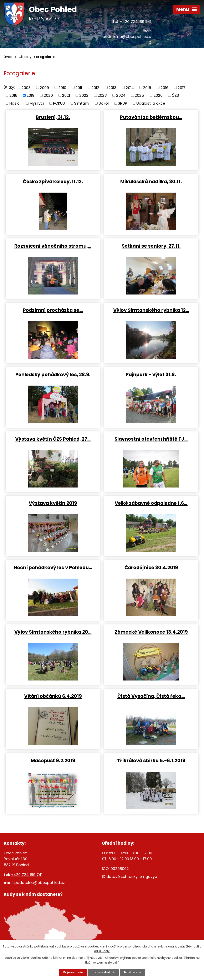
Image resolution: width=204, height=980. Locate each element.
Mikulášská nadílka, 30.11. (151, 181)
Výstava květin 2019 (53, 503)
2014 (130, 87)
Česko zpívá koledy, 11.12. (53, 181)
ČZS (175, 95)
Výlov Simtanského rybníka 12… (151, 310)
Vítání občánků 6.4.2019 (53, 696)
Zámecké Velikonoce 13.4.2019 (151, 632)
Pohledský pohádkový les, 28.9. (53, 374)
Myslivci (37, 103)
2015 (147, 87)
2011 (79, 87)
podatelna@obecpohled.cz (40, 883)
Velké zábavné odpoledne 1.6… (151, 503)
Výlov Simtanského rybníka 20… (53, 632)
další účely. (102, 951)
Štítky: (9, 87)
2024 (121, 95)
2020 (48, 95)
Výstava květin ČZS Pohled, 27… (53, 439)
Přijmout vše (73, 972)
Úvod (8, 57)
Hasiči (15, 103)
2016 (164, 87)
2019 (30, 95)
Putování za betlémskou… (151, 117)
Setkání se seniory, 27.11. (151, 246)
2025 (139, 95)
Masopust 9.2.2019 (53, 760)
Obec (23, 57)
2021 (66, 95)
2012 (95, 87)
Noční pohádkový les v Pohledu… (53, 567)
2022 (84, 95)
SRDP (122, 103)
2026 (158, 95)
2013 (112, 87)
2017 (182, 87)
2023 (102, 95)
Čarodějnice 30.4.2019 (151, 567)
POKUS (59, 103)
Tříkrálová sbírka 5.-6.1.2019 (151, 760)
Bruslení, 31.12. (53, 117)
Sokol (104, 103)
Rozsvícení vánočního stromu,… (53, 246)
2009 (44, 87)
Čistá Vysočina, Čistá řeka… (151, 696)
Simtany (82, 103)
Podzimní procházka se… (53, 310)
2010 (62, 87)
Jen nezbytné (104, 972)
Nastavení (132, 972)
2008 (26, 87)
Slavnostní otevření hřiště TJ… (151, 439)
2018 (13, 95)
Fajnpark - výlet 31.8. (151, 374)
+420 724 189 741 (135, 22)
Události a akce (151, 103)
